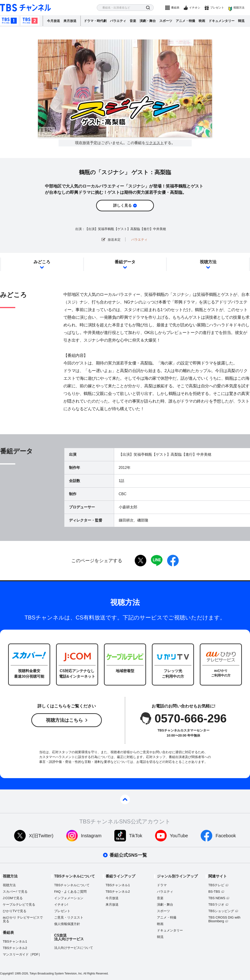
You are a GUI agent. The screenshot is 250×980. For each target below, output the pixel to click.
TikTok (136, 836)
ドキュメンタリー (222, 21)
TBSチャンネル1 (9, 21)
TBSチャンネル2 (30, 21)
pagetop (125, 799)
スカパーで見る (15, 892)
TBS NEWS (217, 898)
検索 (148, 8)
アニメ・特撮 (185, 21)
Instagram (91, 836)
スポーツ (166, 21)
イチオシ (195, 8)
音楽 (133, 21)
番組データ (125, 262)
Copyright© (7, 974)
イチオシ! (61, 904)
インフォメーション (69, 898)
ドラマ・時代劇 (95, 21)
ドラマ (162, 885)
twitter (141, 561)
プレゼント (217, 8)
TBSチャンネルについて (72, 885)
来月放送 (70, 21)
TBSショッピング (221, 911)
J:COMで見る (13, 898)
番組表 (175, 8)
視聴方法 (239, 8)
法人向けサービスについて (74, 948)
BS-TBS (214, 892)
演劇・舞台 (148, 21)
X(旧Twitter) (41, 836)
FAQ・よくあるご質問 (70, 892)
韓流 (241, 21)
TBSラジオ (216, 904)
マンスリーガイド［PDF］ (22, 954)
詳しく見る (122, 205)
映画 (202, 21)
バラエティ (118, 21)
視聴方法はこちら (64, 720)
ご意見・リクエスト (69, 917)
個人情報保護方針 (67, 924)
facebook (173, 561)
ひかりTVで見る (15, 911)
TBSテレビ (216, 885)
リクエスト (155, 143)
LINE (157, 561)
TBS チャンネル (25, 8)
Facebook (226, 836)
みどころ (42, 262)
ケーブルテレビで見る (19, 904)
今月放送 (53, 21)
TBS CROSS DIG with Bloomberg (224, 919)
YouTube (179, 836)
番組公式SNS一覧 (128, 855)
